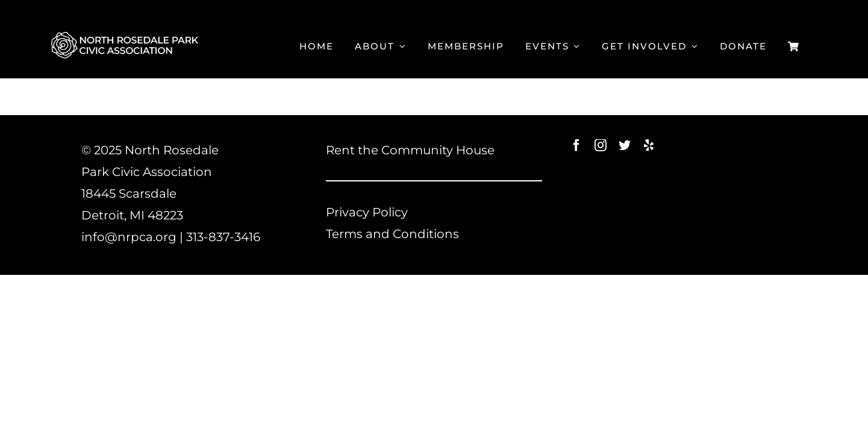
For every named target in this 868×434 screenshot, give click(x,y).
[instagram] (601, 145)
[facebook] (576, 145)
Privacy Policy (367, 212)
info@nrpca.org (129, 237)
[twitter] (625, 145)
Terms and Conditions (392, 234)
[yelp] (649, 145)
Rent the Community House (410, 150)
